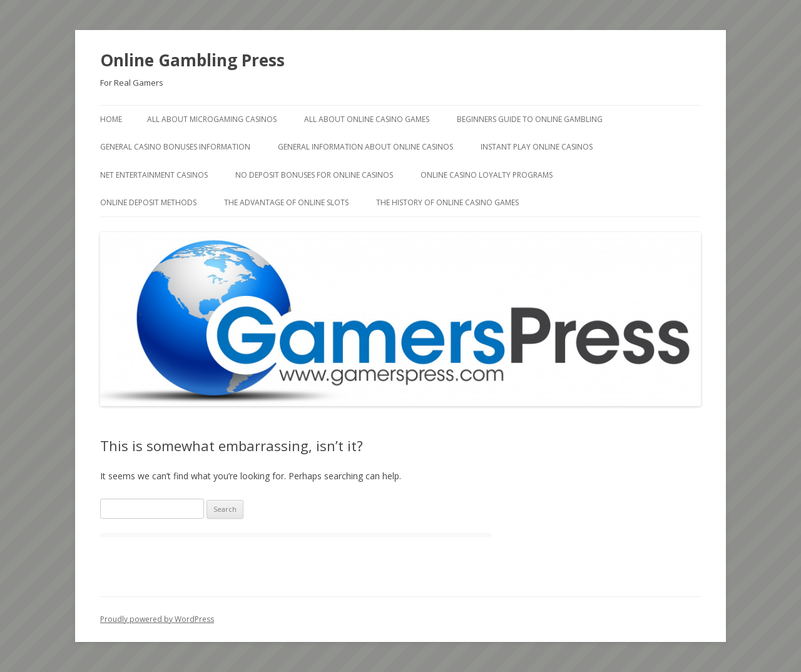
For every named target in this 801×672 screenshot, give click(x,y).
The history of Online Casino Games (447, 202)
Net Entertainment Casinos (154, 175)
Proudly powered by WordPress (157, 619)
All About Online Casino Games (367, 119)
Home (111, 119)
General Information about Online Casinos (365, 147)
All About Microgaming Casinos (212, 119)
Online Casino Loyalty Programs (487, 175)
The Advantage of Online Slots (286, 202)
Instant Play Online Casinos (537, 147)
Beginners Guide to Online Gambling (530, 119)
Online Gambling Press (192, 60)
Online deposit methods (148, 202)
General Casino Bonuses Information (175, 147)
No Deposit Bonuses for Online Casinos (314, 175)
